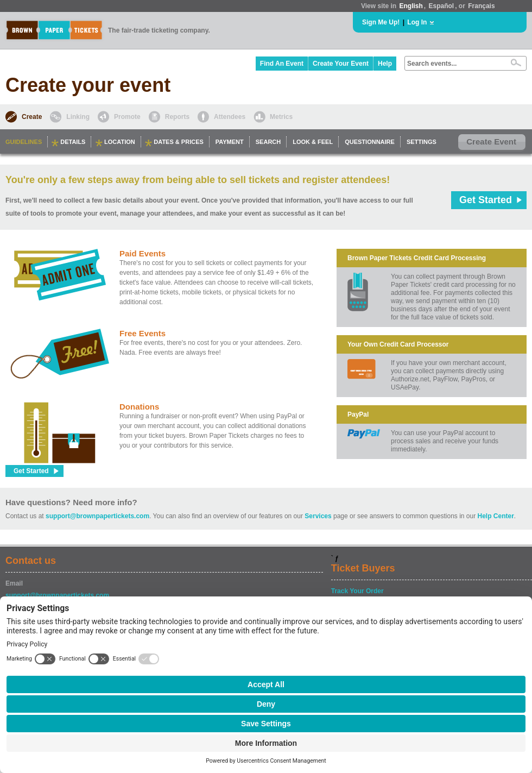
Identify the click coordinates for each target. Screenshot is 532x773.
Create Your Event (341, 64)
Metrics (281, 117)
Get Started (486, 200)
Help (385, 64)
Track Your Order (357, 591)
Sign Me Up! (381, 22)
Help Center (496, 516)
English (411, 6)
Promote (127, 117)
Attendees (230, 117)
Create (32, 117)
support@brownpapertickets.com (97, 516)
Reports (177, 117)
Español (442, 6)
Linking (78, 117)
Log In (417, 22)
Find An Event (282, 64)
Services (318, 516)
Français (481, 6)
